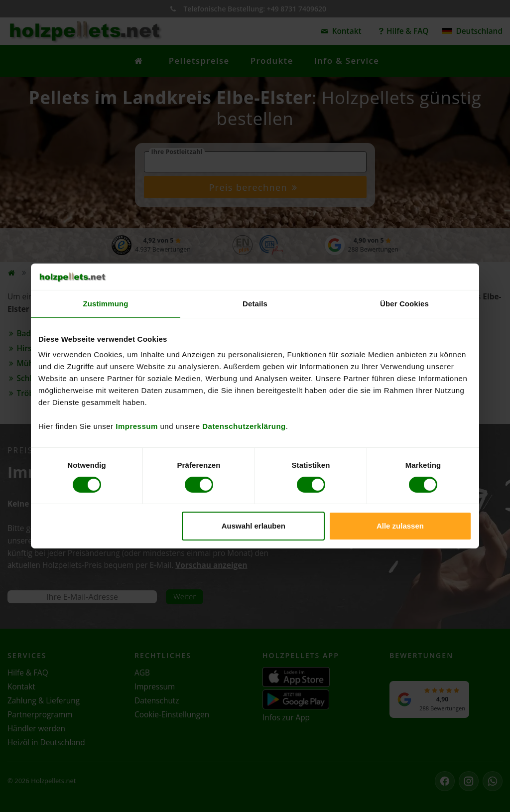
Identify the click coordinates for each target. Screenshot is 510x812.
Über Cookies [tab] (404, 303)
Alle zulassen (400, 526)
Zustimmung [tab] (106, 303)
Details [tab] (255, 303)
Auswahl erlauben (254, 526)
